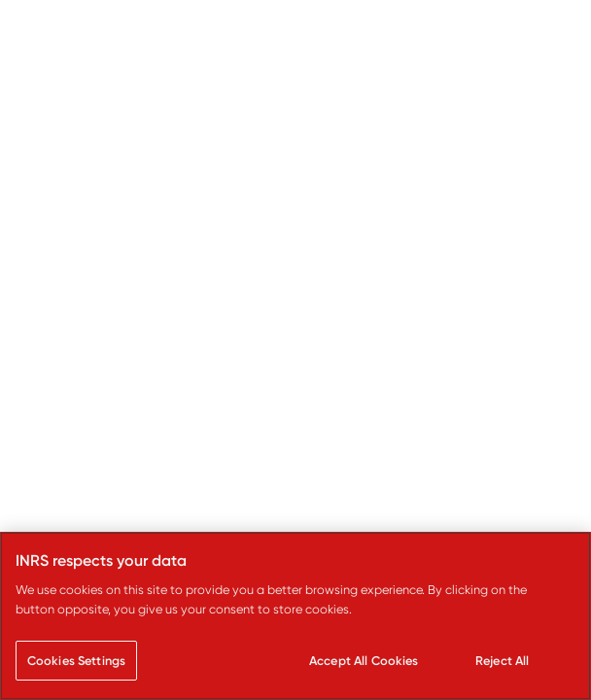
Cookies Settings (76, 661)
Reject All (502, 661)
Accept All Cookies (364, 661)
